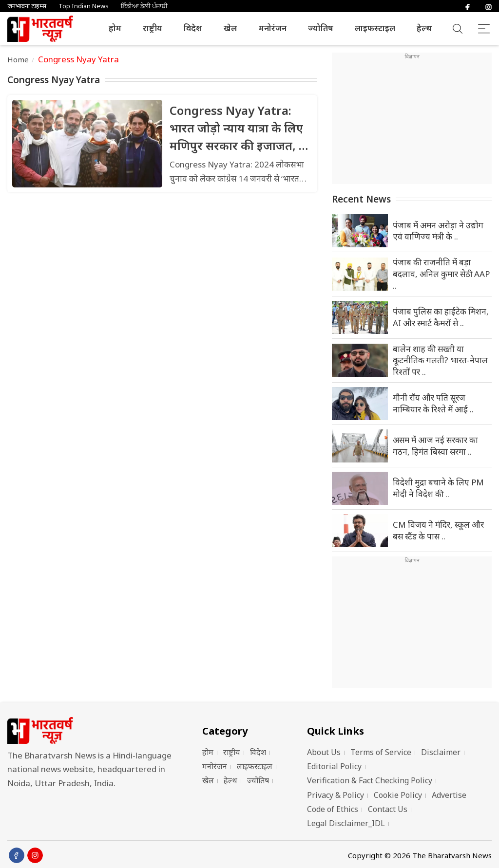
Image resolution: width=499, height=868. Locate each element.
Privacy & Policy (336, 795)
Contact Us (388, 809)
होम (115, 28)
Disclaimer (441, 752)
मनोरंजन (273, 28)
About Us (324, 752)
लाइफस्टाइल (375, 28)
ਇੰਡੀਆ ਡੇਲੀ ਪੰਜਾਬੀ (144, 6)
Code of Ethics (333, 809)
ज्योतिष (321, 28)
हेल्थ (424, 28)
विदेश (193, 28)
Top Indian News (84, 6)
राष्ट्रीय (153, 28)
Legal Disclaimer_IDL (346, 823)
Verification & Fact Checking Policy (370, 780)
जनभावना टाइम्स (27, 6)
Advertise (449, 795)
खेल (230, 28)
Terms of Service (381, 752)
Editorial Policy (334, 766)
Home (18, 59)
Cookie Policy (398, 795)
